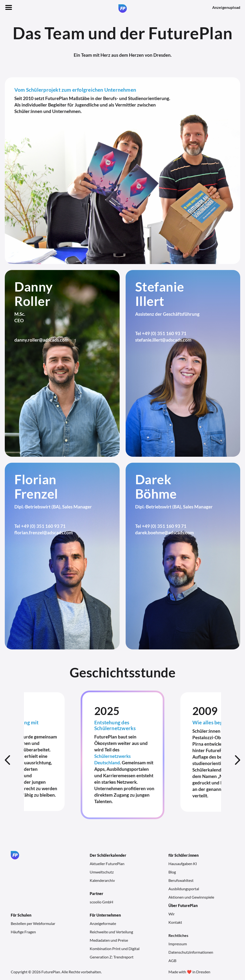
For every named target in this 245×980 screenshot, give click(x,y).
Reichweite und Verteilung (111, 932)
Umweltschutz (102, 872)
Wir (172, 914)
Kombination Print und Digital (115, 949)
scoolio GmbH (101, 902)
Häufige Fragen (23, 932)
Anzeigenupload (226, 7)
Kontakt (175, 922)
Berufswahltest (181, 880)
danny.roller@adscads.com (41, 340)
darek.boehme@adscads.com (164, 532)
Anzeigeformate (103, 923)
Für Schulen (21, 915)
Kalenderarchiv (102, 880)
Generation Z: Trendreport (112, 957)
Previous (7, 760)
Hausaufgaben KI (183, 864)
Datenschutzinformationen (191, 952)
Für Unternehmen (105, 915)
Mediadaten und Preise (109, 940)
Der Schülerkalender (108, 855)
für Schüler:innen (184, 855)
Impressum (178, 944)
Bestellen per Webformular (33, 923)
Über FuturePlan (183, 905)
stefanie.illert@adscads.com (163, 340)
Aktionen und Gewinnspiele (191, 897)
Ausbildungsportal (184, 889)
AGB (172, 960)
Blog (172, 872)
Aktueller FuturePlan (107, 864)
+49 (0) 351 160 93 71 (164, 333)
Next (238, 760)
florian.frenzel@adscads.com (44, 532)
